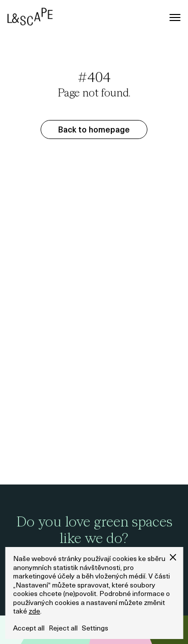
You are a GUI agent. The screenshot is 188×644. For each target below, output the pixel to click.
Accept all (29, 629)
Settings (95, 629)
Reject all (63, 629)
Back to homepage (94, 130)
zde (34, 612)
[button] (173, 557)
